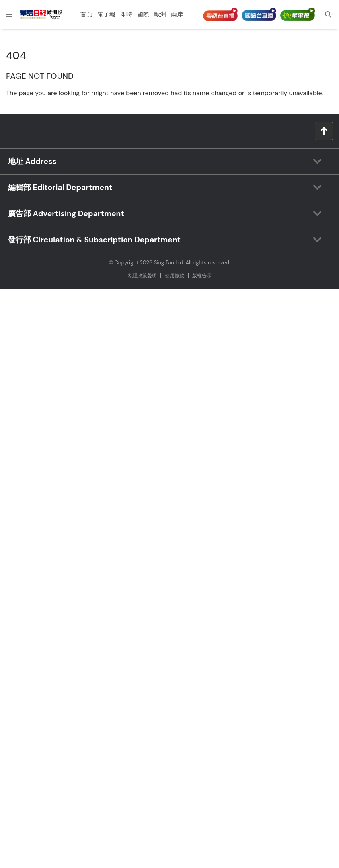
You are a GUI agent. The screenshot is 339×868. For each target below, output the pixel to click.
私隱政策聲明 (142, 276)
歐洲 (160, 14)
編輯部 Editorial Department (60, 187)
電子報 (106, 14)
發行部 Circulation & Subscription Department (94, 240)
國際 (143, 14)
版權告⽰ (202, 276)
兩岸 (177, 14)
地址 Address (32, 161)
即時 (126, 14)
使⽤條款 (175, 276)
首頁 (86, 14)
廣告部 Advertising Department (66, 214)
